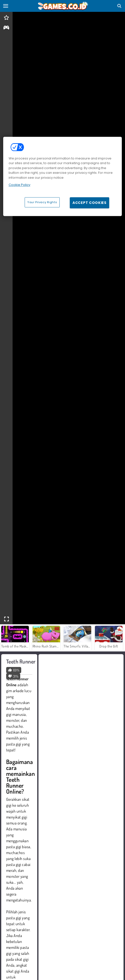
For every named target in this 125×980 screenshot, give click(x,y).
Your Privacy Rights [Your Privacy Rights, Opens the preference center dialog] (42, 202)
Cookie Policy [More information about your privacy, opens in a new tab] (19, 185)
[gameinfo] (6, 28)
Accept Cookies (89, 203)
